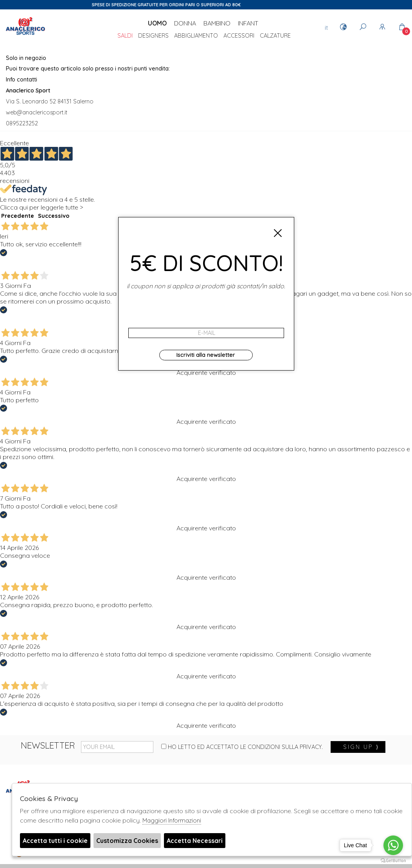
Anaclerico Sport (25, 35)
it (326, 27)
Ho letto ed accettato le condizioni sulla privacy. (242, 747)
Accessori (239, 36)
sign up (361, 747)
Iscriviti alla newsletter (206, 355)
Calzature (275, 36)
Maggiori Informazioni (172, 820)
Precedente (18, 216)
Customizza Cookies (127, 841)
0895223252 (22, 123)
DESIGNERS (153, 36)
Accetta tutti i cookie (55, 841)
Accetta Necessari (195, 841)
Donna (185, 23)
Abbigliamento (196, 36)
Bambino (217, 23)
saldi (125, 36)
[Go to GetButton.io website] (393, 860)
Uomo (157, 23)
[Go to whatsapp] (393, 845)
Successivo (54, 216)
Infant (248, 23)
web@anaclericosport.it (37, 112)
